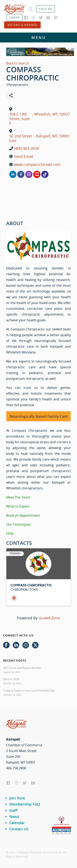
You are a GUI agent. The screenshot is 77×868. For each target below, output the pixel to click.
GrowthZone (49, 618)
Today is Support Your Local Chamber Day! (29, 690)
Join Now (17, 798)
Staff (13, 810)
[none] (45, 174)
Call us (45, 9)
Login (14, 18)
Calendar (17, 823)
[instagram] (29, 174)
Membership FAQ (25, 804)
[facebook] (21, 174)
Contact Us (19, 829)
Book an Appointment (23, 515)
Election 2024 (11, 679)
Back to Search (18, 63)
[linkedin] (13, 174)
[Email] (14, 598)
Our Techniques (18, 524)
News (14, 817)
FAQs (10, 533)
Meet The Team (18, 497)
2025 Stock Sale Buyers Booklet (22, 668)
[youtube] (37, 174)
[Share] (11, 95)
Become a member (22, 25)
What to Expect (18, 506)
